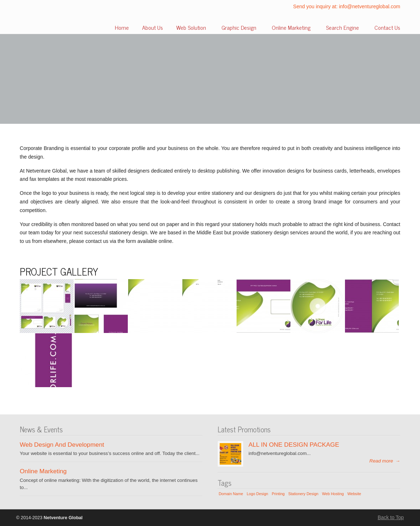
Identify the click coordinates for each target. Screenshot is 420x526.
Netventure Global (41, 18)
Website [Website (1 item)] (354, 494)
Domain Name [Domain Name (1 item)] (231, 494)
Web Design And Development (62, 445)
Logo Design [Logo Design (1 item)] (257, 494)
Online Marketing (43, 471)
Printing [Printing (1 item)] (278, 494)
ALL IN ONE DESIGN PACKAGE (294, 445)
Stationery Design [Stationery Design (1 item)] (303, 494)
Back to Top (391, 517)
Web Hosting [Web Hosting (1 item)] (333, 494)
